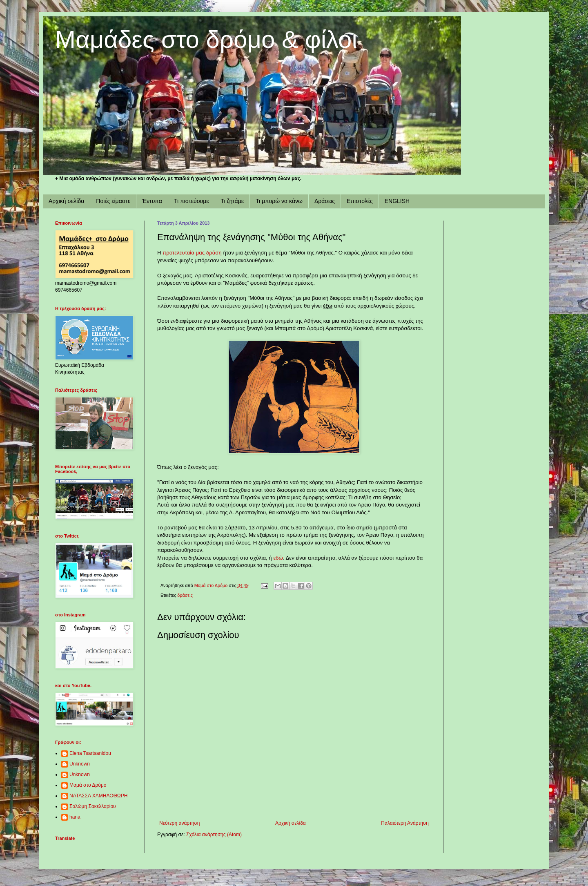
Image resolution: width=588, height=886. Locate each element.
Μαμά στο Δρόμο (88, 785)
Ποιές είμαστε (113, 201)
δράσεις (185, 595)
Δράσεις (325, 201)
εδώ (278, 558)
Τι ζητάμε (232, 201)
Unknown (80, 764)
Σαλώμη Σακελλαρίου (93, 806)
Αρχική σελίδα (66, 201)
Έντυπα (152, 201)
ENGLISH (397, 201)
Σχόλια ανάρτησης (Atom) (214, 835)
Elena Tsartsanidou (90, 753)
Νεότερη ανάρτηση (179, 823)
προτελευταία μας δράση (192, 253)
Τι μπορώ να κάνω (279, 201)
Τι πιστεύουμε (192, 201)
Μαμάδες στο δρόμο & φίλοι (206, 39)
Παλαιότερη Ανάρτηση (405, 823)
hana (75, 817)
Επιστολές (360, 201)
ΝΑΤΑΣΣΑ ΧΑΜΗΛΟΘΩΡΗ (98, 796)
